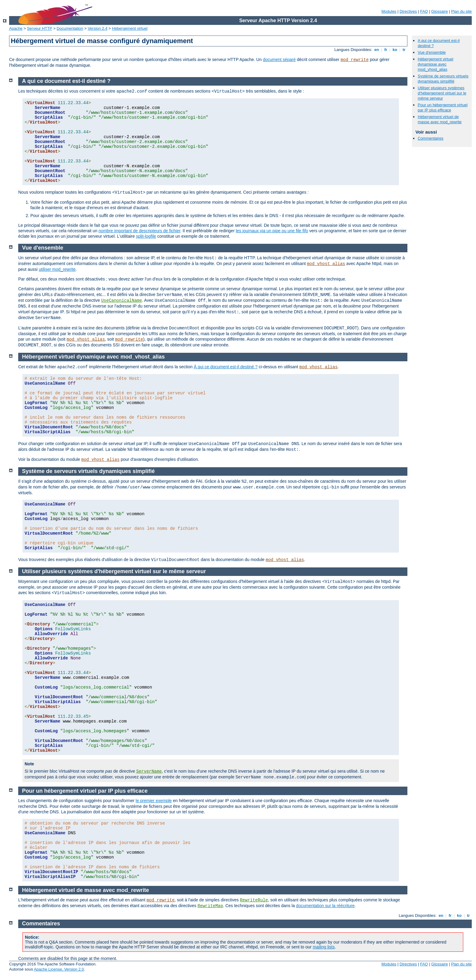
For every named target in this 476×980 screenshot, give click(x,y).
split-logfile (146, 236)
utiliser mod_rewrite (57, 269)
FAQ (424, 11)
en (376, 50)
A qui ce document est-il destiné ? (66, 81)
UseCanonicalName (121, 301)
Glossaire (440, 11)
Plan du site (461, 11)
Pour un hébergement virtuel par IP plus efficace (443, 107)
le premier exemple (154, 801)
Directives (408, 11)
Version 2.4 (98, 28)
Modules (389, 11)
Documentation (70, 28)
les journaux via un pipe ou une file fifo (272, 231)
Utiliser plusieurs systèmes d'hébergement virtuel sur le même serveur (442, 93)
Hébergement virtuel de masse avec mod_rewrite (440, 119)
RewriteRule (254, 900)
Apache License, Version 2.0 (59, 969)
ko (395, 50)
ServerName (149, 771)
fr (386, 50)
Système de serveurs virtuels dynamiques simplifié (443, 79)
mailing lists (324, 947)
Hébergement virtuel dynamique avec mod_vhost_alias (435, 64)
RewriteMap (210, 906)
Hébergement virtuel (130, 28)
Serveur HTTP (40, 28)
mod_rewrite (355, 60)
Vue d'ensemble (432, 52)
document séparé (279, 60)
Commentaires (431, 138)
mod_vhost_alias (326, 264)
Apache (16, 28)
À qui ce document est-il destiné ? (226, 367)
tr (404, 50)
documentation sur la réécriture (325, 906)
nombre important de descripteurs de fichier (139, 231)
